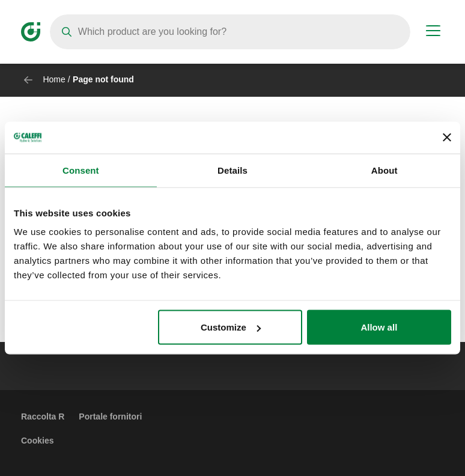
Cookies (37, 441)
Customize (231, 327)
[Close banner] (447, 138)
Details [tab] (232, 170)
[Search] (230, 32)
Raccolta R (43, 416)
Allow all (379, 327)
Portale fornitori (110, 416)
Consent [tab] (81, 170)
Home (54, 79)
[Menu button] (433, 32)
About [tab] (384, 170)
